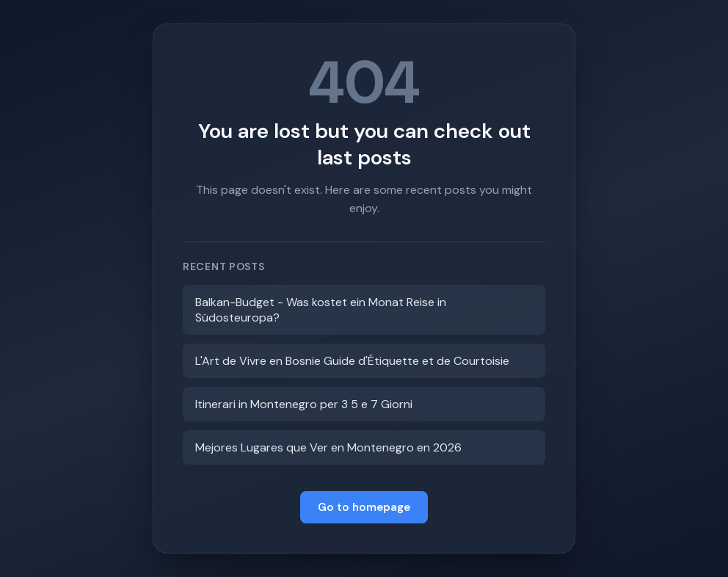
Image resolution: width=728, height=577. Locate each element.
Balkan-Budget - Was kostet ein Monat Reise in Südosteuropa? (321, 310)
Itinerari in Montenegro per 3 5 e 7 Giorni (304, 404)
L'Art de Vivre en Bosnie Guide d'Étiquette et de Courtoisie (352, 361)
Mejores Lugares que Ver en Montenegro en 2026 (328, 447)
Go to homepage (364, 507)
